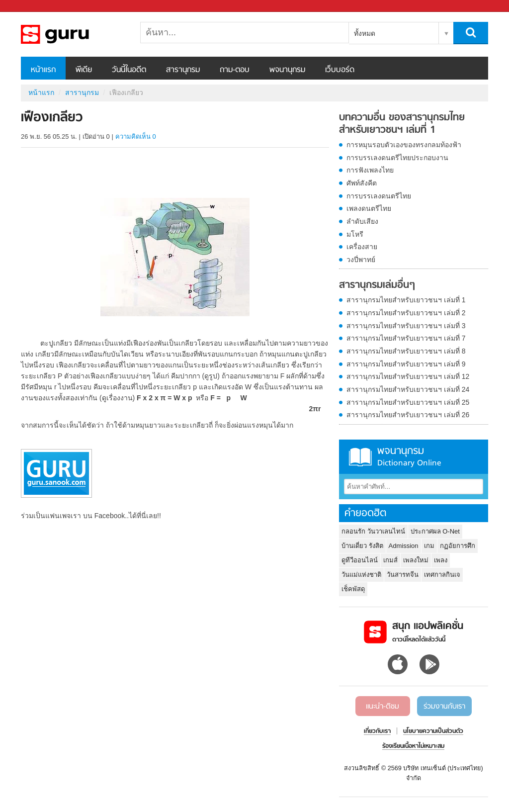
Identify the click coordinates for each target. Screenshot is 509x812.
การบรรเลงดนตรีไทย (379, 196)
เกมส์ (390, 560)
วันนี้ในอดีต (129, 70)
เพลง (441, 560)
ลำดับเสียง (362, 221)
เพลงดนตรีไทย (369, 208)
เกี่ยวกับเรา (377, 731)
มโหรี (355, 234)
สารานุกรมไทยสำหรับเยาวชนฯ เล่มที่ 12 (408, 376)
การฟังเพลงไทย (370, 170)
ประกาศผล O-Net (435, 531)
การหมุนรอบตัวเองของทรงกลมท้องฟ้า (404, 145)
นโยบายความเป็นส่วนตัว (433, 731)
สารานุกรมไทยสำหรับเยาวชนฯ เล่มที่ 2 (406, 313)
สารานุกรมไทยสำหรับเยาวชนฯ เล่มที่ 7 (406, 338)
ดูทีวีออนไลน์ (360, 560)
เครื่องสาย (362, 247)
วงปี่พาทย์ (361, 260)
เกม (429, 546)
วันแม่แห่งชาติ (361, 575)
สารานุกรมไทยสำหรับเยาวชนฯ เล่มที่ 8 (406, 351)
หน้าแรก (43, 70)
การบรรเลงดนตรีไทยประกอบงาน (397, 158)
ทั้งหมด (365, 33)
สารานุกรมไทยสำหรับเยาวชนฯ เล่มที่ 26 (408, 415)
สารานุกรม (183, 70)
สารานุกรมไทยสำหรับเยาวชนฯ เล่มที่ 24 (408, 389)
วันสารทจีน (403, 575)
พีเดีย (84, 70)
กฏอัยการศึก (458, 546)
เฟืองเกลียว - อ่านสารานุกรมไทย (73, 34)
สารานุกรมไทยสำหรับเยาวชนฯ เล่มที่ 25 (408, 402)
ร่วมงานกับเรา (444, 707)
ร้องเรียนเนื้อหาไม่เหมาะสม (413, 746)
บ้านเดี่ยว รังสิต (362, 546)
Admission (404, 546)
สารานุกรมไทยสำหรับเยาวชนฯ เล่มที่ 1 (406, 300)
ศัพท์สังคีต (362, 183)
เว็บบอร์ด (340, 70)
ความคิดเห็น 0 (136, 136)
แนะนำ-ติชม (382, 707)
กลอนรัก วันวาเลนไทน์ (373, 531)
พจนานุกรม (287, 70)
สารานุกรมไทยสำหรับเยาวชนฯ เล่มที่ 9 (406, 364)
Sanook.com (30, 6)
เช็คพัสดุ (353, 589)
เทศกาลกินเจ (442, 575)
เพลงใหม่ (416, 560)
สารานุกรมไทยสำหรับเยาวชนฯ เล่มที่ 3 (406, 326)
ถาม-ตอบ (235, 70)
